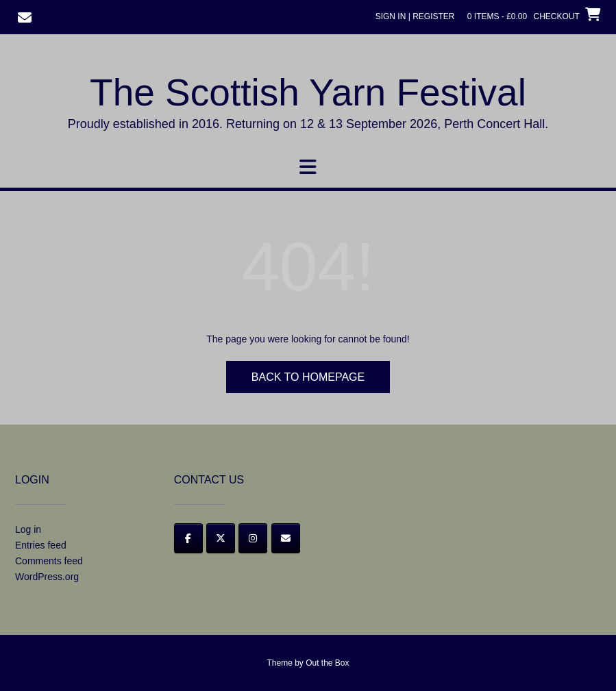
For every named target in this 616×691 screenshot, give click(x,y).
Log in (28, 529)
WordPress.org (47, 577)
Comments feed (49, 561)
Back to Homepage (308, 377)
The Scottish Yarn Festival (308, 92)
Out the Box (327, 663)
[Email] (286, 538)
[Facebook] (188, 538)
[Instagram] (253, 538)
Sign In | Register (415, 16)
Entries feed (41, 545)
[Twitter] (221, 538)
